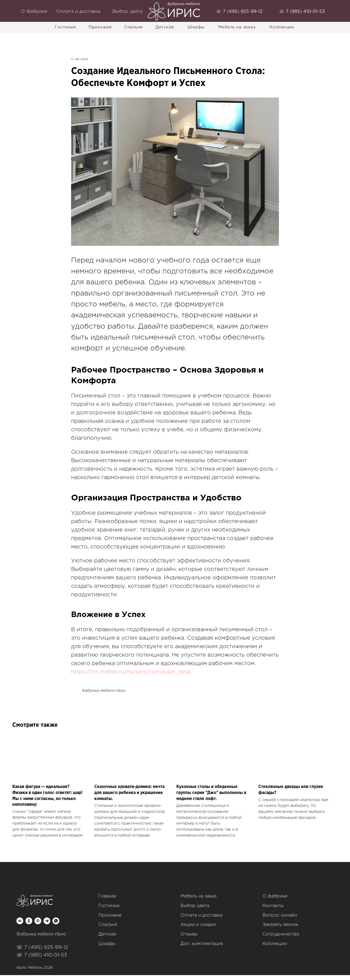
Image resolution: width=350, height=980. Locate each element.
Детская (107, 939)
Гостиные (109, 911)
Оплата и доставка (201, 920)
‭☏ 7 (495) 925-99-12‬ (239, 12)
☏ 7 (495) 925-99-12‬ (42, 952)
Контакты (273, 911)
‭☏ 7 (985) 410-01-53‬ (302, 12)
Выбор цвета (195, 911)
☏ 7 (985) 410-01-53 (42, 960)
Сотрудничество (281, 939)
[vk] (20, 926)
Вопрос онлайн (280, 920)
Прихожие (110, 920)
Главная (107, 901)
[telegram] (47, 926)
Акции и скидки (198, 930)
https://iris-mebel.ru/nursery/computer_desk (131, 674)
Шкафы (107, 949)
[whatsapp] (56, 926)
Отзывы (189, 939)
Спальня (108, 930)
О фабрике (275, 901)
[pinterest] (38, 926)
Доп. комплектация (202, 949)
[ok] (29, 926)
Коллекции (275, 949)
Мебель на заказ (199, 901)
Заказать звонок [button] (280, 930)
